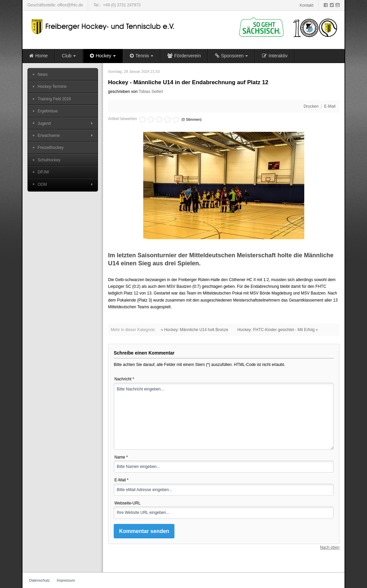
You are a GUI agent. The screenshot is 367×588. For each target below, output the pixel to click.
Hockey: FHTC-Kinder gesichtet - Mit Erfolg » (278, 330)
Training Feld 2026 (54, 99)
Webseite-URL (127, 503)
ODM (42, 184)
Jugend (44, 123)
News (43, 74)
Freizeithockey (50, 148)
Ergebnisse (48, 111)
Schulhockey (49, 160)
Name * (121, 457)
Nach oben (330, 547)
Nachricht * (124, 379)
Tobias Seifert (151, 92)
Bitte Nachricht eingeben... (224, 416)
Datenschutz (39, 580)
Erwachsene (49, 136)
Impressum (66, 580)
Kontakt (306, 5)
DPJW (43, 172)
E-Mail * (121, 480)
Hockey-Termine (52, 87)
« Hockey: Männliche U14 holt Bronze (194, 330)
